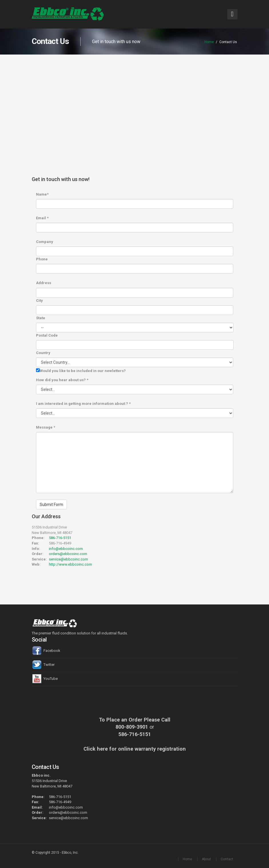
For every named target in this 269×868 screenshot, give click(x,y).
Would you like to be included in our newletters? (83, 371)
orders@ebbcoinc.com (68, 554)
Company (45, 242)
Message (46, 427)
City (39, 301)
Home (209, 42)
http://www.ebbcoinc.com (70, 564)
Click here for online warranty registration (135, 749)
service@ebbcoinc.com (68, 559)
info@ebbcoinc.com (66, 549)
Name (42, 194)
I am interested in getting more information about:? (83, 404)
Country (43, 353)
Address (44, 283)
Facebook (46, 651)
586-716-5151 (60, 538)
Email (42, 218)
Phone (42, 259)
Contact (227, 859)
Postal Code (47, 335)
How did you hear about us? (62, 380)
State (41, 318)
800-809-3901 (132, 727)
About (206, 859)
